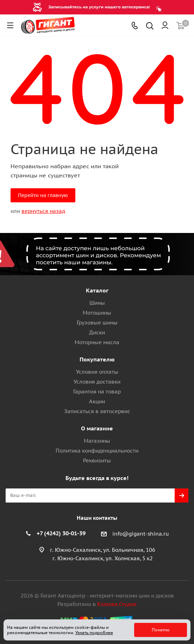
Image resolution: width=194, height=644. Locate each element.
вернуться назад (43, 211)
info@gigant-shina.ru (141, 534)
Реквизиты (97, 460)
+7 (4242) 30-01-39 (61, 533)
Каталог (97, 290)
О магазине (97, 428)
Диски (97, 332)
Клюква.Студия (117, 604)
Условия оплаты (97, 372)
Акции (97, 401)
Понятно (161, 630)
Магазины (97, 441)
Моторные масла (97, 342)
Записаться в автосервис (97, 411)
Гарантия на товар (97, 392)
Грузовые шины (97, 323)
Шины (97, 303)
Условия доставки (97, 382)
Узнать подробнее (94, 633)
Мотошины (97, 313)
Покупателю (97, 359)
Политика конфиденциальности (97, 451)
